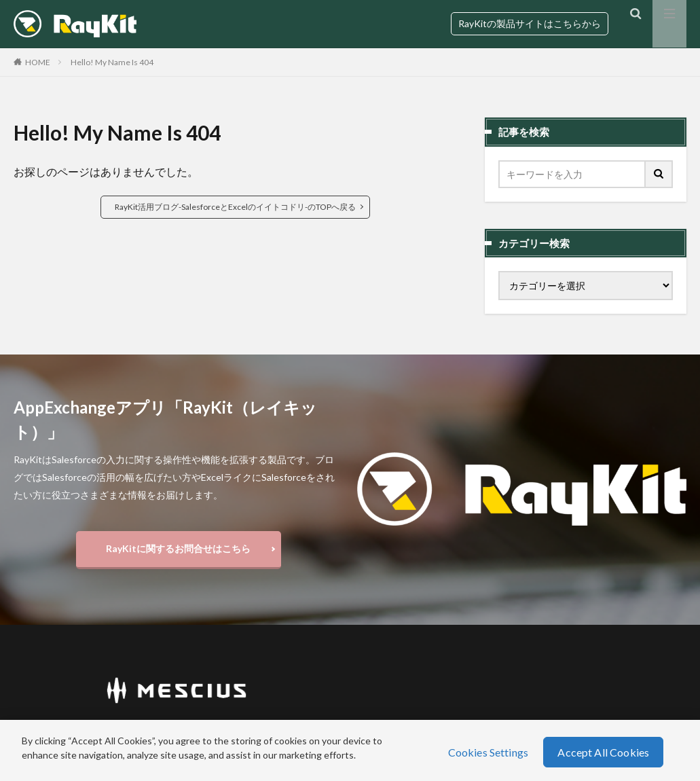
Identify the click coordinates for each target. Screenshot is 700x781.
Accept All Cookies (603, 752)
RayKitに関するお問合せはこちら (178, 550)
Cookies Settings (489, 752)
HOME (38, 62)
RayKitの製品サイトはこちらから (530, 23)
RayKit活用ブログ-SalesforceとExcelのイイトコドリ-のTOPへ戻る (235, 207)
